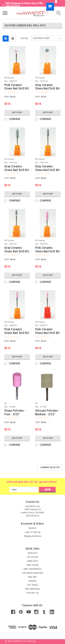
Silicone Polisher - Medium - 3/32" (47, 412)
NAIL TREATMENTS (32, 569)
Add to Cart (17, 112)
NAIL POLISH (33, 565)
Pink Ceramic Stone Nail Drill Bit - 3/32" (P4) (47, 251)
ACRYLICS (32, 553)
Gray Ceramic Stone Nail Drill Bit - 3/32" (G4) (17, 170)
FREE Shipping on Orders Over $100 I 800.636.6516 (23, 5)
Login (27, 532)
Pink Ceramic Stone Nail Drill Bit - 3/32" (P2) (17, 333)
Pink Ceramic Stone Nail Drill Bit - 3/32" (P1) (47, 333)
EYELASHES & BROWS (33, 573)
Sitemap (32, 641)
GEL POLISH (33, 557)
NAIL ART (32, 577)
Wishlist (32, 528)
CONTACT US (32, 593)
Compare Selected (50, 467)
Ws (6, 403)
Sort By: (24, 38)
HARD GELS (32, 561)
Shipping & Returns (32, 536)
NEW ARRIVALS (32, 589)
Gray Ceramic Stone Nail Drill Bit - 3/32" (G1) (17, 251)
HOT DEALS (32, 585)
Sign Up (37, 532)
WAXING (33, 581)
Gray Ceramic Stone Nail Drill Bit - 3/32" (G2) (47, 170)
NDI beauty (9, 78)
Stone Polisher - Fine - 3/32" (15, 412)
